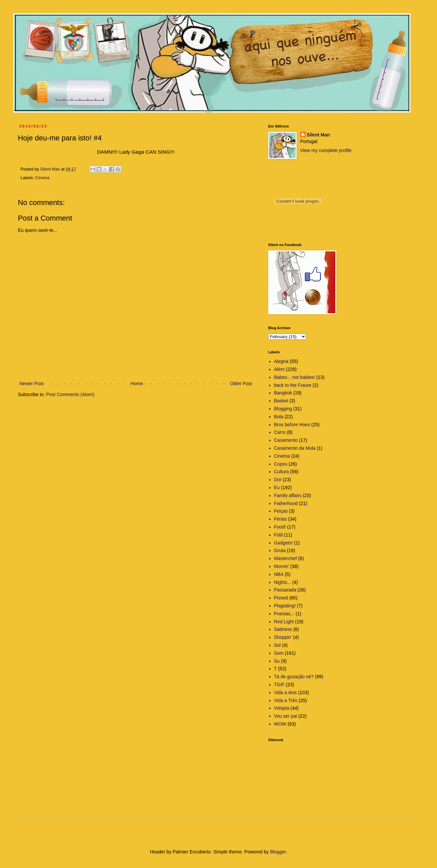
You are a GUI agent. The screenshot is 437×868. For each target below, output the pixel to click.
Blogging (283, 409)
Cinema (42, 178)
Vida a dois (286, 692)
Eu (277, 487)
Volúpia (282, 708)
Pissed (281, 598)
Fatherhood (286, 503)
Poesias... (284, 614)
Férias (281, 519)
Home (137, 383)
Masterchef (286, 558)
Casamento (286, 440)
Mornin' (282, 566)
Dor (278, 480)
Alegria (281, 361)
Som (279, 653)
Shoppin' (283, 637)
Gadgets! (284, 543)
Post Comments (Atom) (70, 394)
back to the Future (293, 385)
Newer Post (31, 383)
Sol (277, 645)
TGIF (279, 685)
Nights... (283, 582)
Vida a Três (286, 700)
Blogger (278, 852)
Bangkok (283, 393)
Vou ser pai (286, 716)
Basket (281, 401)
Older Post (241, 383)
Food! (280, 527)
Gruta (280, 550)
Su (277, 661)
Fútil (278, 535)
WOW (280, 724)
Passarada (285, 590)
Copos (281, 464)
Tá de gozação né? (294, 677)
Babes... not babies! (295, 377)
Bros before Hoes (292, 425)
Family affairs (288, 495)
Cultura (282, 472)
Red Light (284, 622)
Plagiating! (285, 606)
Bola (279, 417)
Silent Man (318, 135)
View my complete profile (326, 150)
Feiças (281, 511)
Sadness (283, 629)
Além (279, 369)
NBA (279, 574)
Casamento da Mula (295, 448)
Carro (280, 432)
